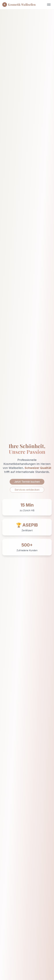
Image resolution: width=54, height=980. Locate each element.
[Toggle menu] (49, 5)
